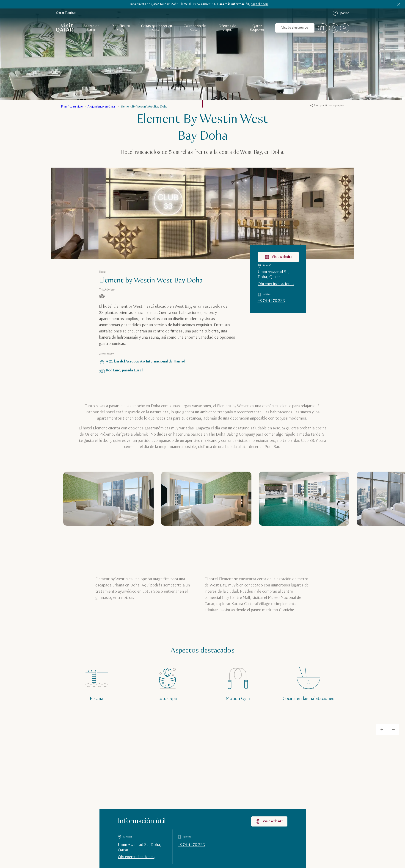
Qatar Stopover (257, 28)
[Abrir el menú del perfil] (334, 28)
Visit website (269, 821)
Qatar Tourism (66, 13)
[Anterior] (317, 540)
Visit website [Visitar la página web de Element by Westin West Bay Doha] (278, 257)
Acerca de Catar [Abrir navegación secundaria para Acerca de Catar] (91, 28)
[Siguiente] (335, 540)
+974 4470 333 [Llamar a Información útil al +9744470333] (191, 845)
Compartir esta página (327, 105)
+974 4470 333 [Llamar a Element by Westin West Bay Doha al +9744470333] (271, 301)
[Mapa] (323, 28)
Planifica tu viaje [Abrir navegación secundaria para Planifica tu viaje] (121, 28)
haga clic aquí (260, 4)
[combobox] (345, 28)
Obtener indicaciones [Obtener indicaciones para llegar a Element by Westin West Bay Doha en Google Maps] (276, 284)
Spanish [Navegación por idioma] (341, 13)
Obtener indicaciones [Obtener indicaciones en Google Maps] (136, 857)
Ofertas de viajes (227, 28)
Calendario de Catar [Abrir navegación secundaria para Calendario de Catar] (195, 28)
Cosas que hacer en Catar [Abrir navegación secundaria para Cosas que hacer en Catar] (157, 28)
